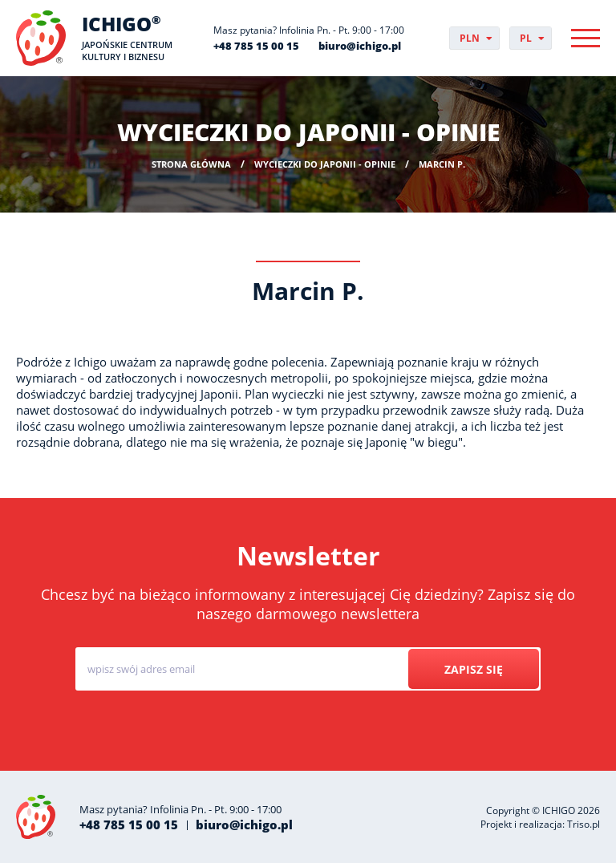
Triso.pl (584, 824)
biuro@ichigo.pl (360, 46)
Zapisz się (474, 669)
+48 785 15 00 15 (256, 46)
